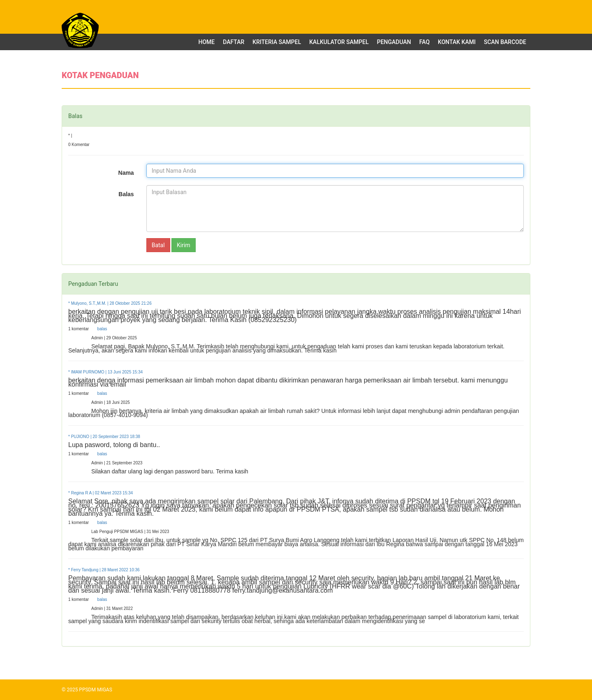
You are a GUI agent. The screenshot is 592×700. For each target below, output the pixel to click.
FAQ (424, 42)
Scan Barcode (505, 42)
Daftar (234, 42)
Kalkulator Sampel (339, 42)
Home (206, 42)
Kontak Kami (457, 42)
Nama (126, 173)
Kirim (184, 245)
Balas (126, 194)
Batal (158, 245)
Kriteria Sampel (277, 42)
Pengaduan (394, 42)
